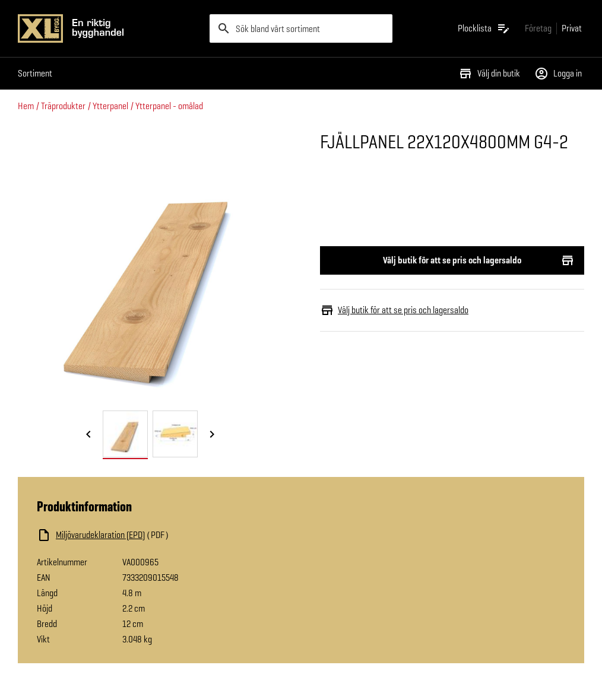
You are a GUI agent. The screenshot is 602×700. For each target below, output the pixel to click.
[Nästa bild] (212, 435)
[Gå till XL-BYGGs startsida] (109, 28)
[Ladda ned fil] (156, 535)
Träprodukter (63, 106)
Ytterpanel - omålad (169, 106)
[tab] (125, 434)
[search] (301, 28)
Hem (26, 106)
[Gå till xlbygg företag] (538, 28)
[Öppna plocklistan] (484, 28)
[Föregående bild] (88, 435)
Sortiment (35, 73)
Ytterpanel (110, 106)
